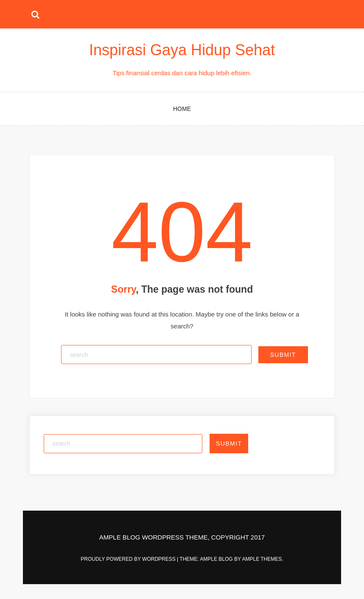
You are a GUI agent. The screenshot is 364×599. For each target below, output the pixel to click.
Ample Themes (262, 559)
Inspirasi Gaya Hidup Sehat (182, 50)
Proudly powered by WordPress (129, 559)
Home (182, 109)
